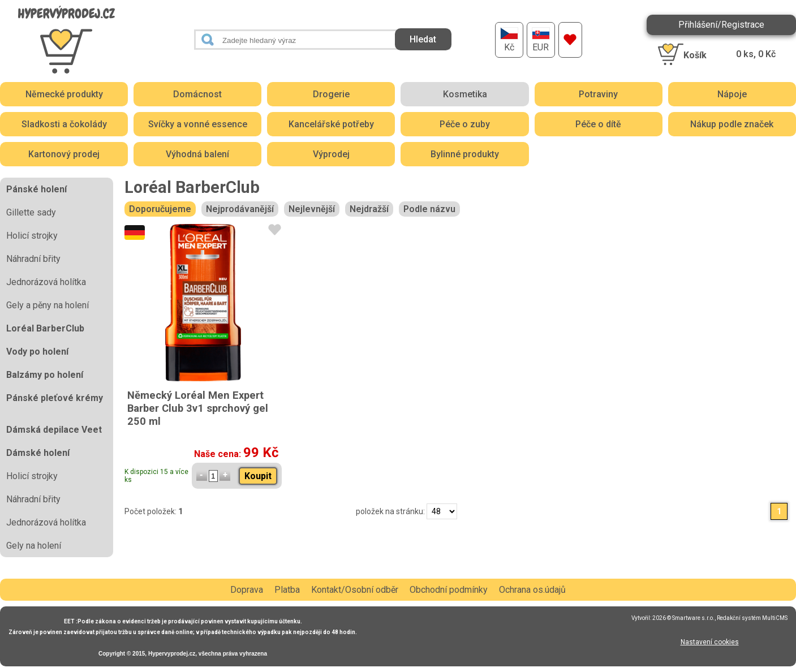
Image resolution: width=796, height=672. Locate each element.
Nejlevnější (312, 209)
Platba (287, 590)
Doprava (247, 590)
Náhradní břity (33, 259)
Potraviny (598, 94)
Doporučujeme (160, 209)
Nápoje (732, 94)
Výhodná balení (197, 154)
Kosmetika (465, 94)
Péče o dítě (598, 124)
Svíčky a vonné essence (198, 124)
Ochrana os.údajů (532, 590)
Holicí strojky (32, 236)
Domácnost (197, 94)
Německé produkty (64, 94)
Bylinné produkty (465, 154)
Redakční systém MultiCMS (752, 618)
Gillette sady (31, 212)
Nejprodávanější (240, 209)
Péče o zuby (465, 124)
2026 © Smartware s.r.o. (683, 618)
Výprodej (331, 154)
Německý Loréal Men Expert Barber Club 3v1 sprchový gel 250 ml (198, 408)
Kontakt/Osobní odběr (355, 590)
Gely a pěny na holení (48, 305)
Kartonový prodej (64, 154)
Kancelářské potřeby (331, 124)
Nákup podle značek (732, 124)
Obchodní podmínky (449, 590)
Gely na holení (34, 546)
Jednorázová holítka (46, 282)
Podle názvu (429, 209)
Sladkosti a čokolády (64, 124)
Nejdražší (369, 209)
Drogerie (331, 94)
